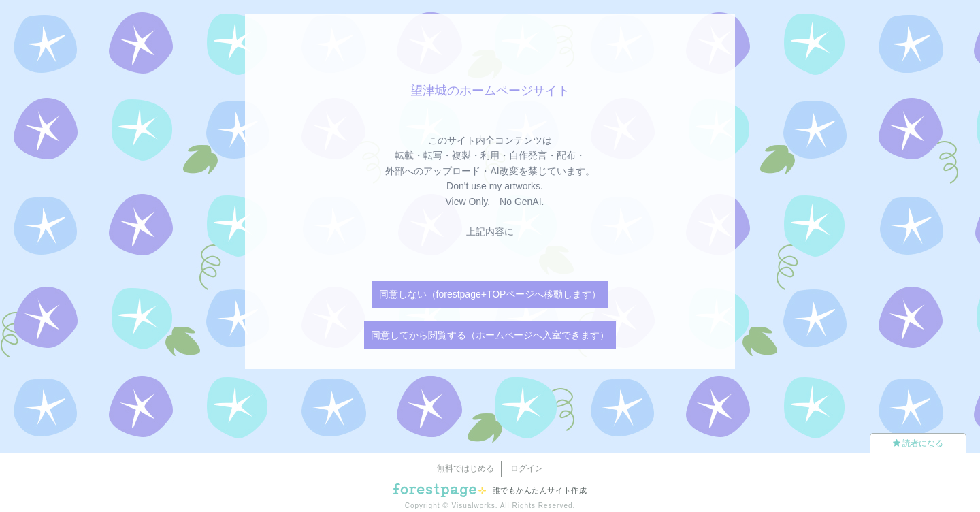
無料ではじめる (465, 468)
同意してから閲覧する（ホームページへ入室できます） (490, 335)
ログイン (527, 468)
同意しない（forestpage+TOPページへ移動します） (490, 294)
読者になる (918, 443)
